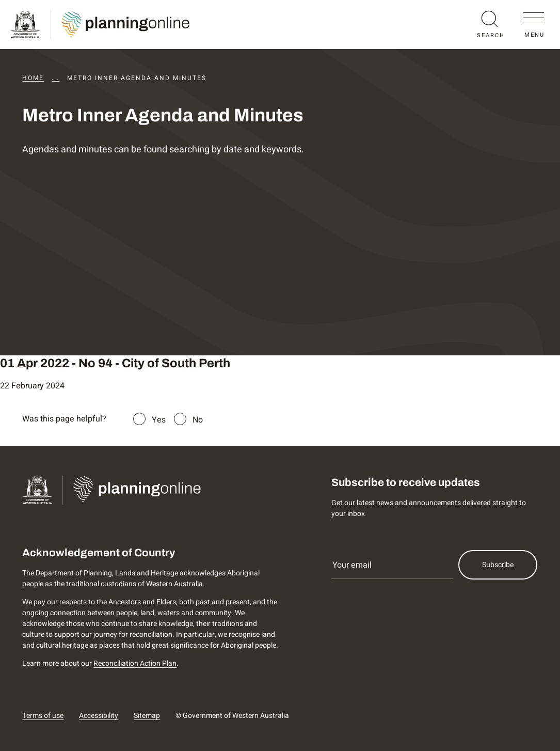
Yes (159, 420)
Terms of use (43, 716)
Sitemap (147, 716)
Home (33, 78)
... (55, 78)
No (198, 420)
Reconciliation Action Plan (135, 663)
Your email (352, 565)
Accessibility (99, 716)
